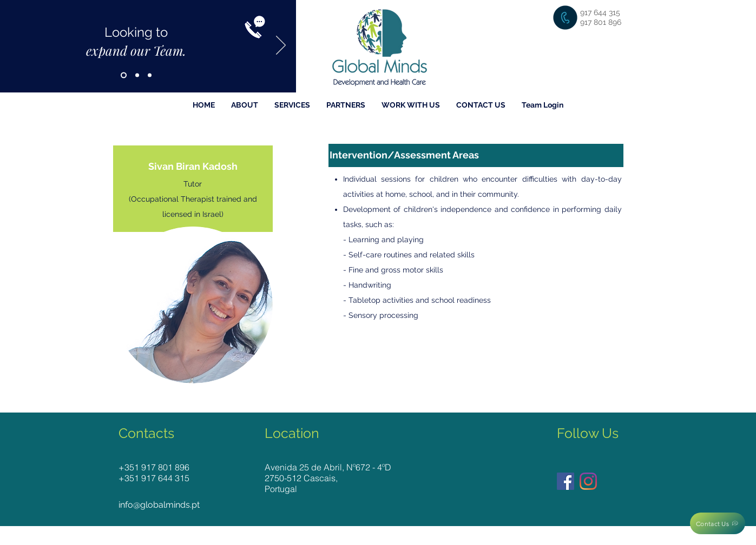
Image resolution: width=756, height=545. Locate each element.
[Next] (281, 46)
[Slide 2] (137, 75)
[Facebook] (566, 481)
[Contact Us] (718, 523)
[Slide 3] (150, 75)
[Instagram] (588, 481)
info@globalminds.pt (159, 505)
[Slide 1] (124, 75)
